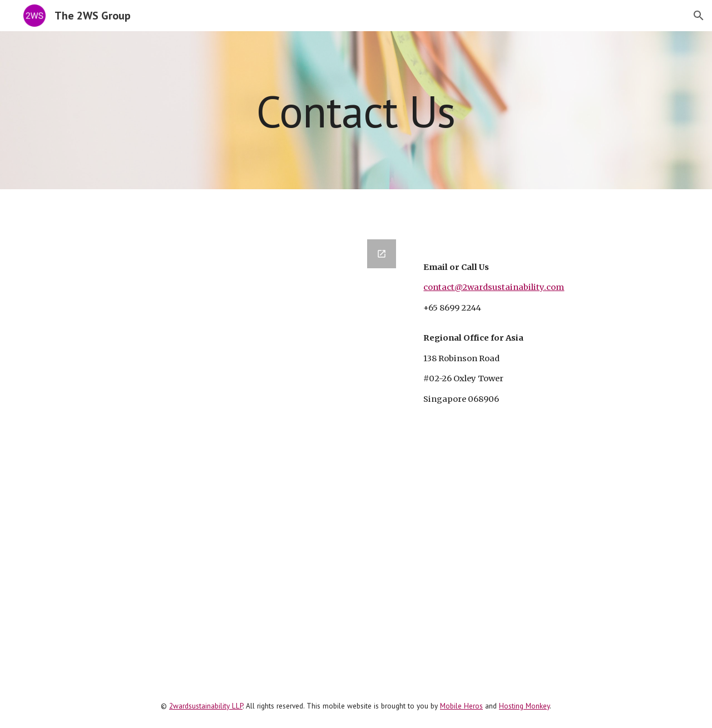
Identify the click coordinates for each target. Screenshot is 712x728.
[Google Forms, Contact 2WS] (219, 436)
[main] (356, 110)
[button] (699, 16)
